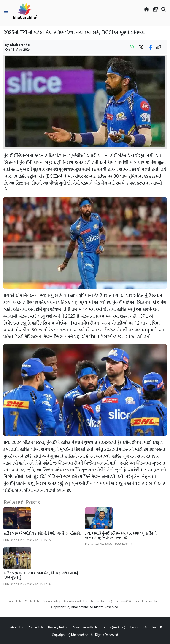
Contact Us (32, 602)
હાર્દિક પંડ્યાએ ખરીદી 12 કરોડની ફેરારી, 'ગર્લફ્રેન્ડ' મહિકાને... (43, 534)
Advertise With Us (75, 602)
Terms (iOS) (123, 602)
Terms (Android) (101, 602)
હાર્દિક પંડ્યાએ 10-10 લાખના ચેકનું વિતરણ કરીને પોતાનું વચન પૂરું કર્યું (41, 576)
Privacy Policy (51, 602)
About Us (15, 602)
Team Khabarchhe (146, 602)
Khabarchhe (20, 45)
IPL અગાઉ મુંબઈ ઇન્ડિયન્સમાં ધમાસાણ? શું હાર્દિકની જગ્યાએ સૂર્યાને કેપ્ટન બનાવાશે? (121, 536)
